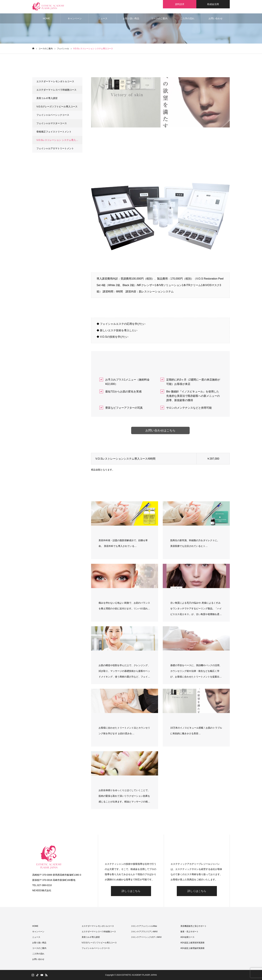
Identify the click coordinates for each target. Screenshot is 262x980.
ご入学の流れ (187, 18)
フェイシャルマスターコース (52, 123)
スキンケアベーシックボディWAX (146, 937)
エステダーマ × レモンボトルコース (55, 81)
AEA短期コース (187, 937)
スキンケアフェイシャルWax (144, 926)
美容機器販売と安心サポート (193, 926)
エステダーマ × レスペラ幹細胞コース (56, 90)
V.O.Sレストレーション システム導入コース (59, 140)
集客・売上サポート (189, 932)
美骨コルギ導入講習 (47, 98)
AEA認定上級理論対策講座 (192, 948)
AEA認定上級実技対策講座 (192, 943)
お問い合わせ (216, 18)
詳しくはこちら (131, 891)
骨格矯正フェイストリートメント (54, 132)
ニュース (103, 18)
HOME (46, 18)
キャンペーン (75, 18)
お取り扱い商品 (131, 18)
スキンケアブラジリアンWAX (144, 932)
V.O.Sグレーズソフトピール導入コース (57, 107)
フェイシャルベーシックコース (53, 115)
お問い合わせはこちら (160, 430)
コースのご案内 (159, 18)
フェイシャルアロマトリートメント (55, 148)
